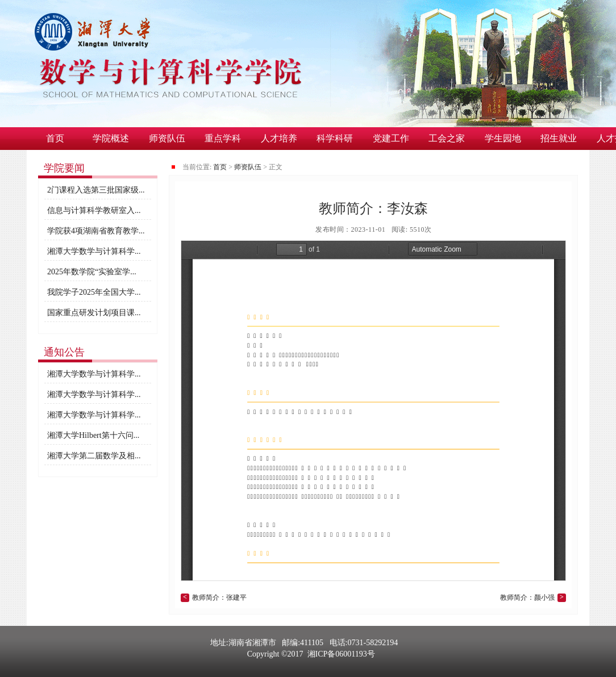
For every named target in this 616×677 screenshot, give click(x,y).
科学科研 (335, 138)
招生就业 (559, 138)
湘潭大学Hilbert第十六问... (93, 435)
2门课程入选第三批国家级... (96, 190)
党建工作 (391, 138)
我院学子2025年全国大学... (94, 292)
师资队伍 (167, 138)
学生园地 (503, 138)
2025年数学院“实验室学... (92, 272)
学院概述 (111, 138)
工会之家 (447, 138)
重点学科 (223, 138)
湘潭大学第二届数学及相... (94, 456)
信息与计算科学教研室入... (94, 210)
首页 (55, 138)
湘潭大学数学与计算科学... (94, 251)
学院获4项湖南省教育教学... (96, 231)
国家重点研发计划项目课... (94, 313)
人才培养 (279, 138)
